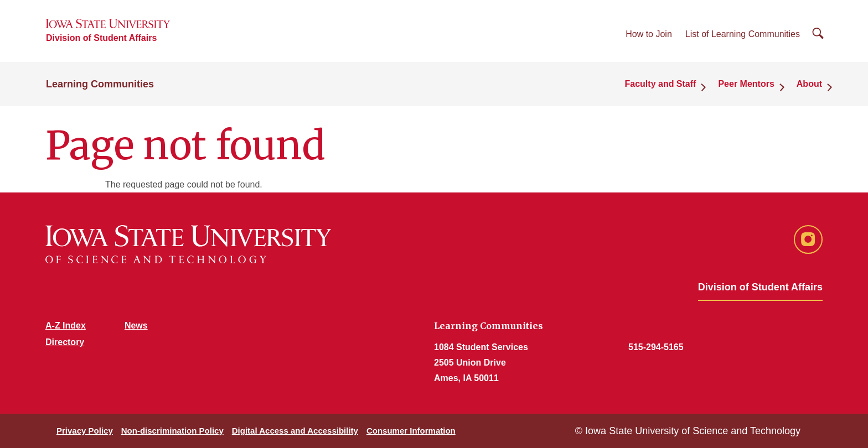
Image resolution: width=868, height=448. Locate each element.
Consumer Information (411, 431)
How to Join (649, 34)
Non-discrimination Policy (172, 431)
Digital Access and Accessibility (295, 431)
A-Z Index (66, 325)
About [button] (809, 84)
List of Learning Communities (743, 34)
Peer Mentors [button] (746, 84)
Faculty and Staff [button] (661, 84)
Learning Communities (100, 84)
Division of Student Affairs (101, 38)
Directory (65, 342)
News (136, 325)
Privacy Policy (85, 431)
